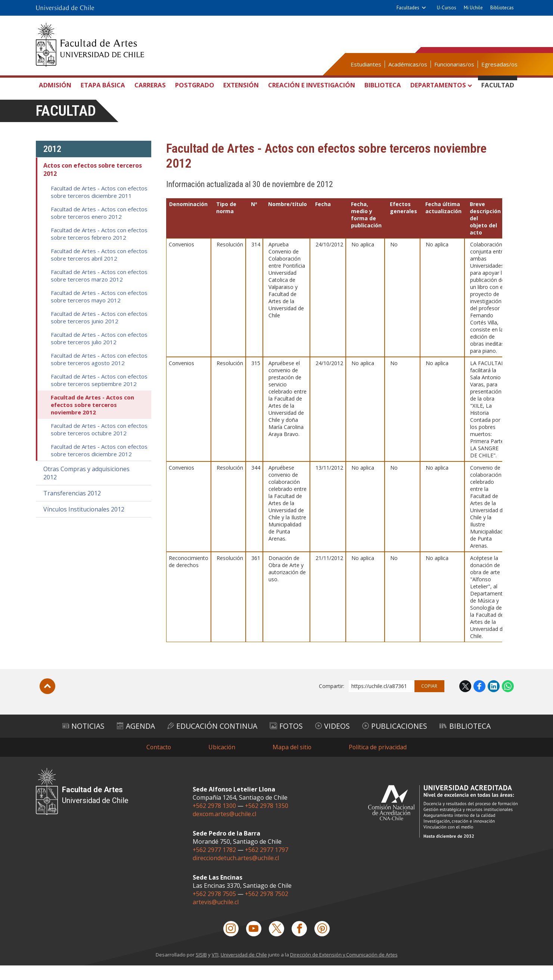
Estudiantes (366, 64)
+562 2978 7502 (267, 908)
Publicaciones (399, 740)
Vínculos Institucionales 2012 (84, 524)
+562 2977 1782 (215, 864)
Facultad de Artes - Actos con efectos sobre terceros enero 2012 (99, 227)
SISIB (201, 969)
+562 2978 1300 (215, 820)
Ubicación (222, 761)
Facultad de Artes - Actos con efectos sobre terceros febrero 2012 (99, 248)
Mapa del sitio (293, 761)
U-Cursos (447, 8)
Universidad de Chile (243, 969)
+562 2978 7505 (215, 908)
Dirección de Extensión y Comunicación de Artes (344, 969)
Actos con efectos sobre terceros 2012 (93, 184)
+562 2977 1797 (267, 864)
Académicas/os (408, 64)
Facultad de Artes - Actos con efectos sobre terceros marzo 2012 (99, 290)
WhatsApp (508, 701)
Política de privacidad (379, 761)
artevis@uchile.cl (216, 916)
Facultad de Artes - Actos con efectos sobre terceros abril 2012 (99, 269)
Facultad (497, 85)
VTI (214, 969)
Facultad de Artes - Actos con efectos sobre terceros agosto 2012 (99, 374)
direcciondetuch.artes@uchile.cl (236, 872)
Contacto (158, 761)
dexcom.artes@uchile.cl (225, 828)
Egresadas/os (499, 64)
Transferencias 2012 (72, 508)
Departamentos (441, 85)
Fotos (288, 740)
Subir (47, 701)
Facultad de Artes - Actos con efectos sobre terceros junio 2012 (99, 332)
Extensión (240, 85)
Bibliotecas (502, 8)
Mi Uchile (473, 8)
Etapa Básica (103, 92)
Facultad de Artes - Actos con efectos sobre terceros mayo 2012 (99, 311)
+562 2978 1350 (267, 820)
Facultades (408, 8)
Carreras (150, 85)
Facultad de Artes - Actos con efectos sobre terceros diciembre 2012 (99, 465)
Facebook (479, 701)
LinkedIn (494, 701)
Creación (311, 94)
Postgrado (194, 85)
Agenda (132, 740)
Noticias (78, 740)
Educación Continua (211, 740)
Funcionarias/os (454, 64)
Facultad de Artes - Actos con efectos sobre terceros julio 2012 (99, 353)
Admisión (57, 85)
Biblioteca (383, 85)
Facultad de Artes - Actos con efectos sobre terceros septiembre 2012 (99, 395)
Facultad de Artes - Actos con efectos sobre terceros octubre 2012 (99, 444)
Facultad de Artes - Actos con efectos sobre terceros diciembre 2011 (99, 206)
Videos (335, 740)
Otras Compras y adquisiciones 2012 (86, 488)
